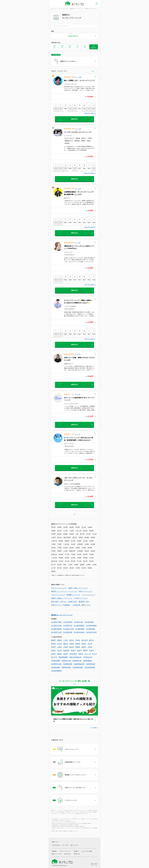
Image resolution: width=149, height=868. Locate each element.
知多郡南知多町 (79, 664)
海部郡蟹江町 (77, 661)
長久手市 (54, 657)
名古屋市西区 (89, 622)
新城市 (78, 647)
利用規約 (54, 851)
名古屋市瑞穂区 (91, 626)
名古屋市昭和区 (79, 626)
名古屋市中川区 (69, 629)
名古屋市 (54, 619)
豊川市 (91, 640)
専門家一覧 (77, 854)
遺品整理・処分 (84, 602)
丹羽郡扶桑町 (56, 661)
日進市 (91, 650)
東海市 (84, 647)
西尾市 (78, 644)
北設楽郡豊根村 (56, 671)
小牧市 (66, 647)
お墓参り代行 (72, 602)
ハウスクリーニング (58, 595)
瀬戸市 (72, 640)
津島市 (53, 644)
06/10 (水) (77, 47)
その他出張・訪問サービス (82, 605)
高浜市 (73, 650)
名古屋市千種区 (56, 622)
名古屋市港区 (80, 629)
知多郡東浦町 (68, 664)
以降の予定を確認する (90, 113)
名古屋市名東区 (79, 632)
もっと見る (94, 728)
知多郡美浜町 (91, 664)
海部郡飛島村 (88, 661)
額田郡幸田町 (66, 667)
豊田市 (66, 644)
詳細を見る (74, 119)
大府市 (90, 647)
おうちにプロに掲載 (87, 851)
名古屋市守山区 (56, 632)
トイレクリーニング (88, 595)
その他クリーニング (81, 598)
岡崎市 (59, 640)
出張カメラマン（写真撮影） (61, 605)
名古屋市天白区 (91, 632)
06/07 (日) (55, 47)
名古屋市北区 (78, 622)
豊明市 (85, 650)
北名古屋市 (73, 654)
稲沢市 (72, 647)
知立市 (59, 650)
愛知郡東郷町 (63, 657)
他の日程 (94, 47)
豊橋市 (53, 640)
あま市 (94, 654)
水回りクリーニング (85, 591)
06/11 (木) (85, 47)
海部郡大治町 (66, 661)
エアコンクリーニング (59, 588)
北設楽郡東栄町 (90, 667)
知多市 (53, 650)
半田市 (78, 640)
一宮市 (66, 640)
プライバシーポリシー (65, 851)
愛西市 (59, 654)
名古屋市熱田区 (56, 629)
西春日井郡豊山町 (75, 657)
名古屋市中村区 (56, 626)
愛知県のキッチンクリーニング (62, 615)
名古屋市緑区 (68, 632)
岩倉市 (79, 650)
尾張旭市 (66, 650)
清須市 (66, 654)
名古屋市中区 (68, 626)
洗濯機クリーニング (73, 595)
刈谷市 (59, 644)
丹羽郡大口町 (88, 657)
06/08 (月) (62, 47)
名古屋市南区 (91, 629)
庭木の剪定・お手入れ (59, 602)
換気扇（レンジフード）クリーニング (64, 591)
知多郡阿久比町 (56, 664)
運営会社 (76, 851)
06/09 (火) (70, 47)
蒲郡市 (84, 644)
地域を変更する (73, 36)
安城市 (72, 644)
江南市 (59, 647)
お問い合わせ (67, 854)
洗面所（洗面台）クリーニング (62, 598)
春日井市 (85, 640)
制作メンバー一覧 (56, 854)
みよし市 (88, 654)
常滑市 (53, 647)
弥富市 (81, 654)
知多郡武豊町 (56, 667)
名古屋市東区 (68, 622)
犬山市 (90, 644)
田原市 (53, 654)
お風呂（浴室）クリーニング (78, 588)
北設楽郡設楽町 (78, 667)
